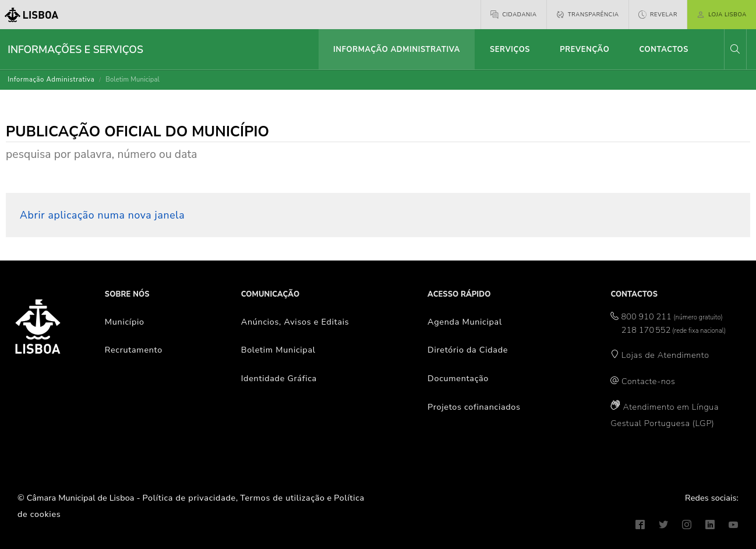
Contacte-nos (648, 381)
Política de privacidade (189, 498)
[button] (735, 49)
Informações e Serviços (75, 50)
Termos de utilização (282, 498)
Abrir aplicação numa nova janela (102, 215)
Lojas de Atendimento (665, 355)
